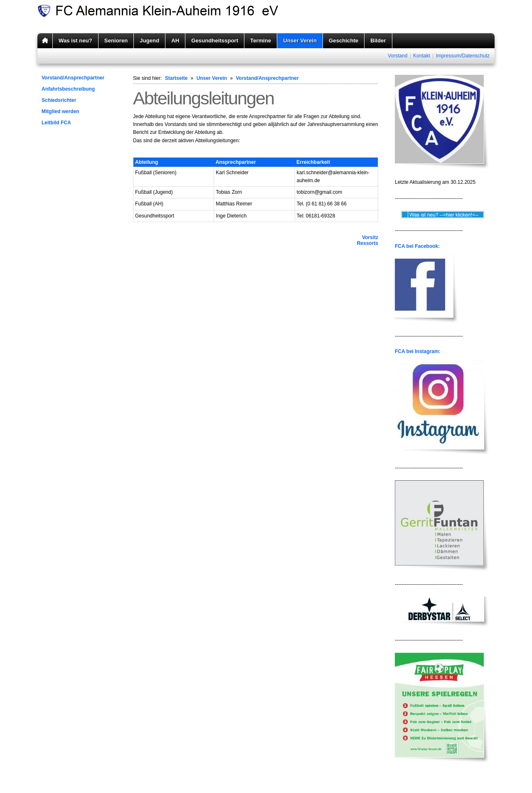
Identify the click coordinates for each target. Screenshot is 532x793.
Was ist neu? (75, 41)
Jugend (149, 41)
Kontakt (422, 56)
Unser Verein (300, 41)
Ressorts (368, 243)
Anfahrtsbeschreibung (68, 89)
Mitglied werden (60, 111)
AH (175, 41)
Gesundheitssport (215, 41)
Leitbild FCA (56, 123)
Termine (261, 41)
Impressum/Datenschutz (463, 56)
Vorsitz (370, 237)
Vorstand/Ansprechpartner (73, 78)
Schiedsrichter (59, 100)
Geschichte (344, 41)
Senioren (116, 41)
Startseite (176, 78)
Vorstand (398, 56)
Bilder (378, 41)
